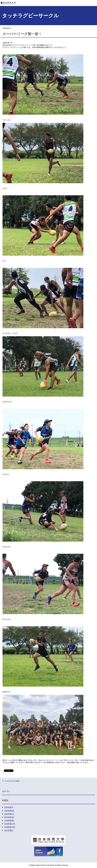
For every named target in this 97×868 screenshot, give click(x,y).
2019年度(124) (10, 824)
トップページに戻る (12, 781)
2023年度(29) (9, 811)
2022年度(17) (9, 814)
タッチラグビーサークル (30, 16)
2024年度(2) (9, 807)
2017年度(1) (9, 830)
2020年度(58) (9, 820)
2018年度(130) (10, 827)
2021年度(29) (9, 817)
